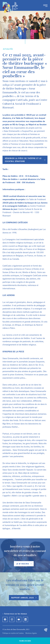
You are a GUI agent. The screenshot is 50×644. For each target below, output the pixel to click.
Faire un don (25, 641)
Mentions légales (31, 633)
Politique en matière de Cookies (13, 633)
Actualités (8, 49)
